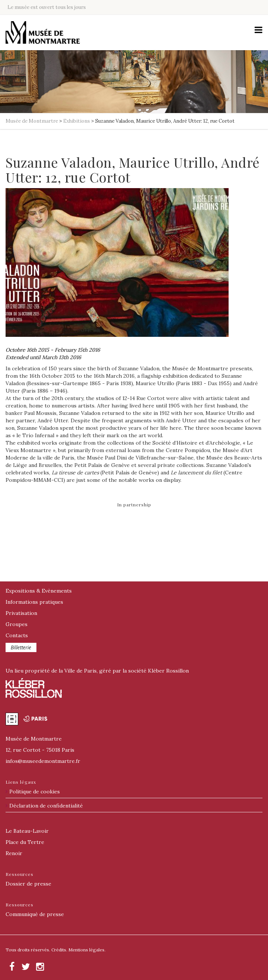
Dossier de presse (28, 884)
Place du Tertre (25, 842)
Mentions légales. (87, 950)
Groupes (17, 624)
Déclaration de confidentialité (46, 806)
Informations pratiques (34, 602)
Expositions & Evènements (39, 591)
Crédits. (59, 950)
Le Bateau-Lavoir (27, 831)
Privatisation (21, 613)
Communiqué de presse (35, 914)
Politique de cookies (35, 792)
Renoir (14, 853)
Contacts (17, 635)
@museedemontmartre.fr (43, 761)
